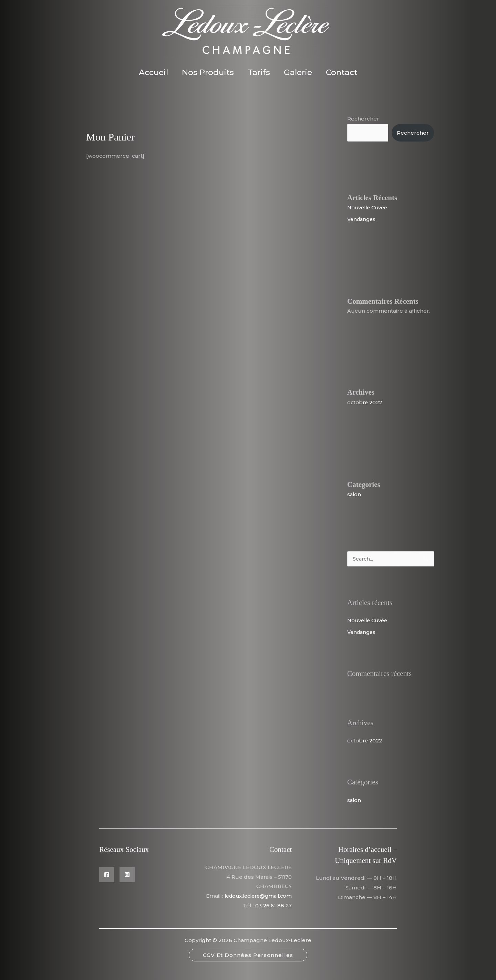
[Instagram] (127, 875)
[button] (248, 965)
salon (354, 494)
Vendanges (363, 219)
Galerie (300, 72)
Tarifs (259, 72)
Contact (346, 72)
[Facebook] (107, 875)
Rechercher (363, 119)
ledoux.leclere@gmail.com (255, 906)
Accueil (149, 72)
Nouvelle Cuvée (369, 207)
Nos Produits (206, 72)
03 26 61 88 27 (273, 915)
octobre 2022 (366, 402)
